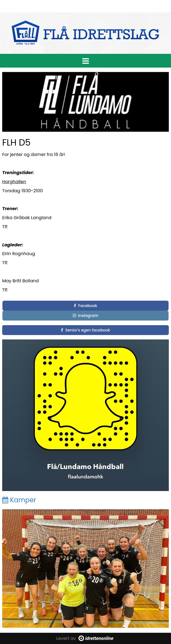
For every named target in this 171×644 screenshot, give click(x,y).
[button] (85, 60)
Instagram (86, 316)
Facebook (85, 306)
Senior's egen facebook (86, 330)
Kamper (19, 500)
